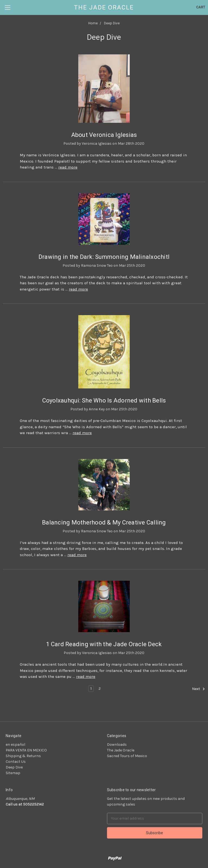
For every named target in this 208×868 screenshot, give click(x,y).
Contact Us (16, 762)
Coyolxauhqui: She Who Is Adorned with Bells (104, 400)
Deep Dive (14, 767)
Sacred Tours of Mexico (127, 756)
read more (68, 167)
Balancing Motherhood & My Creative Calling (104, 522)
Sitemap (13, 773)
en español (15, 745)
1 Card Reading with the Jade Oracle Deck (104, 644)
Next (199, 689)
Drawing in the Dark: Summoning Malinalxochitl (104, 257)
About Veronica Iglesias (104, 135)
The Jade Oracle (121, 750)
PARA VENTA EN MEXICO (26, 750)
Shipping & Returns (23, 756)
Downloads (117, 745)
